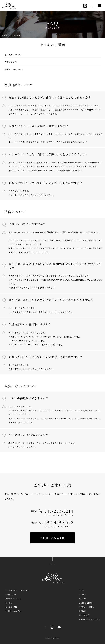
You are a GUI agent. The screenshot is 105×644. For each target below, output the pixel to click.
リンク (81, 591)
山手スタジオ (11, 595)
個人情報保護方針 (86, 603)
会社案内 (82, 595)
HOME (4, 36)
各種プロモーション (13, 599)
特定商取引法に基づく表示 (89, 619)
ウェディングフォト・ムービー (17, 591)
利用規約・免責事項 (86, 607)
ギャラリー (10, 603)
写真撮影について (13, 55)
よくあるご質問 (12, 607)
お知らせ (82, 599)
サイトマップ (84, 615)
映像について (11, 62)
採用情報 (82, 611)
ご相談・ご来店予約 (52, 538)
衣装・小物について (14, 69)
